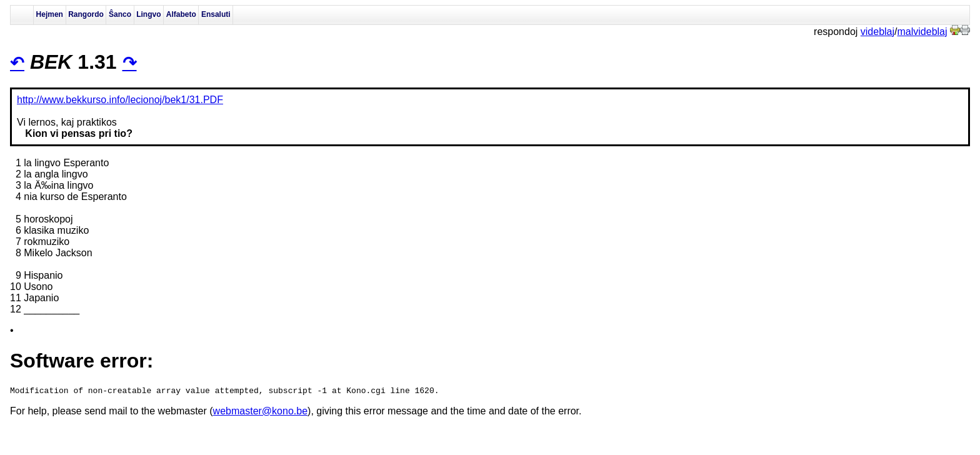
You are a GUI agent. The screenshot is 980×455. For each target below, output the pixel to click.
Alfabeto (181, 14)
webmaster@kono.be (260, 413)
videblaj (877, 32)
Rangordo (86, 14)
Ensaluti (216, 14)
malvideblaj (922, 32)
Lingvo (148, 14)
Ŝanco (120, 14)
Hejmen (50, 14)
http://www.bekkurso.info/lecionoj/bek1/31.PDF (120, 100)
